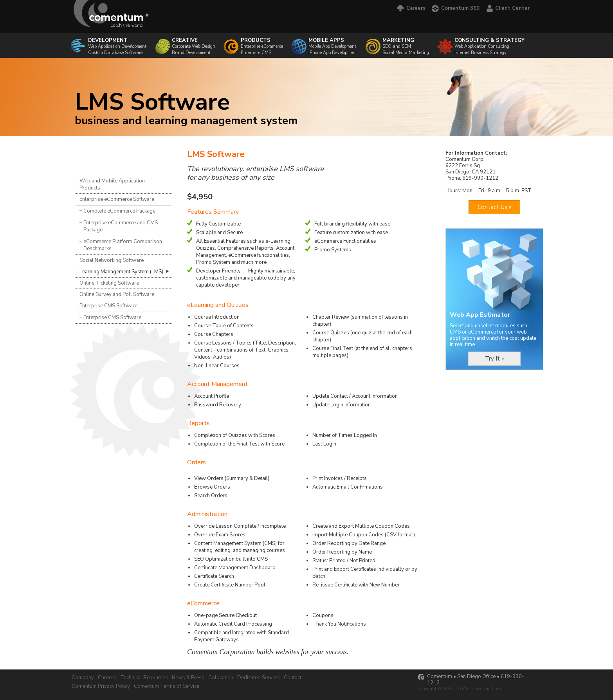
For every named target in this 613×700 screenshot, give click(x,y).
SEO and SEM (406, 43)
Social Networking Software (112, 260)
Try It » (494, 359)
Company (83, 678)
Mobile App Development (332, 46)
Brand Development (191, 53)
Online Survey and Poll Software (117, 294)
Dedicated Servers (259, 678)
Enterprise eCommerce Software (117, 199)
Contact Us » (494, 207)
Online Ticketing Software (109, 283)
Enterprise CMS (256, 53)
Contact (293, 678)
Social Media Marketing (406, 53)
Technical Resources (144, 678)
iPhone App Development (333, 53)
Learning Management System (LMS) (121, 272)
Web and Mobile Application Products (112, 184)
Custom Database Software (115, 53)
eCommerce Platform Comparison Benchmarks (123, 245)
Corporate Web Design (194, 43)
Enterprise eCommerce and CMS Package (121, 226)
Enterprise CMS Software (108, 306)
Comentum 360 (455, 8)
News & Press (188, 678)
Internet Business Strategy (480, 53)
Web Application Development (117, 43)
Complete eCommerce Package (119, 211)
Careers (410, 8)
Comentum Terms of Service (167, 686)
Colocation (221, 678)
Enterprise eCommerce (262, 46)
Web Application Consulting (489, 43)
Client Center (508, 8)
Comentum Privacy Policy (101, 686)
